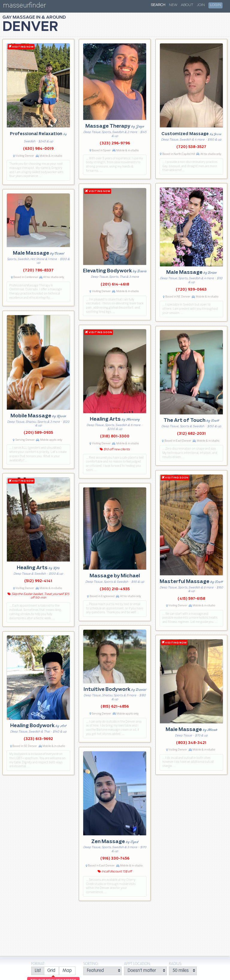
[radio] (38, 971)
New (173, 5)
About (187, 5)
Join (201, 5)
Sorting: (91, 964)
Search (158, 5)
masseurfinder (24, 6)
